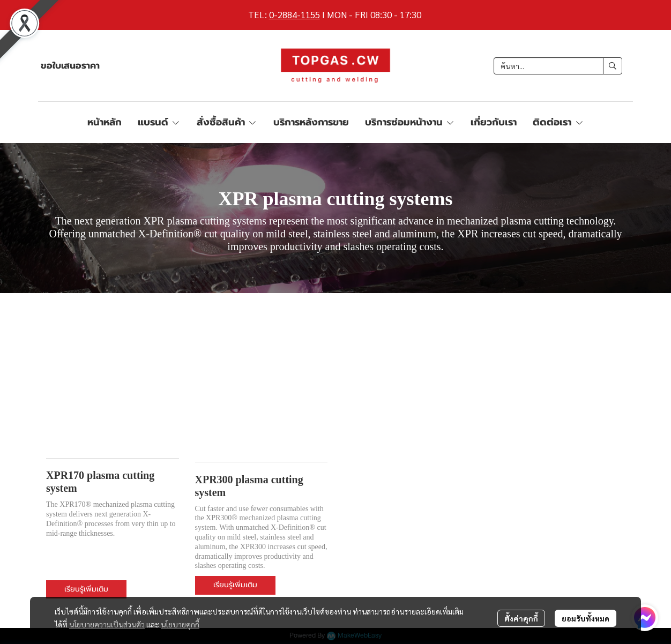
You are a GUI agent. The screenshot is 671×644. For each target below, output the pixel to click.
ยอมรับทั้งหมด (586, 618)
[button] (558, 66)
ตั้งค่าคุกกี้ (521, 618)
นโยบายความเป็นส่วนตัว (107, 624)
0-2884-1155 (295, 14)
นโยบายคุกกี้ (180, 624)
